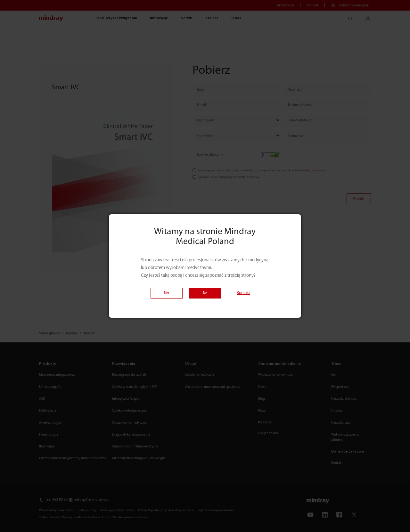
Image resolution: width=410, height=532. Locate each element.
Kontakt (243, 293)
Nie (166, 293)
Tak (205, 293)
